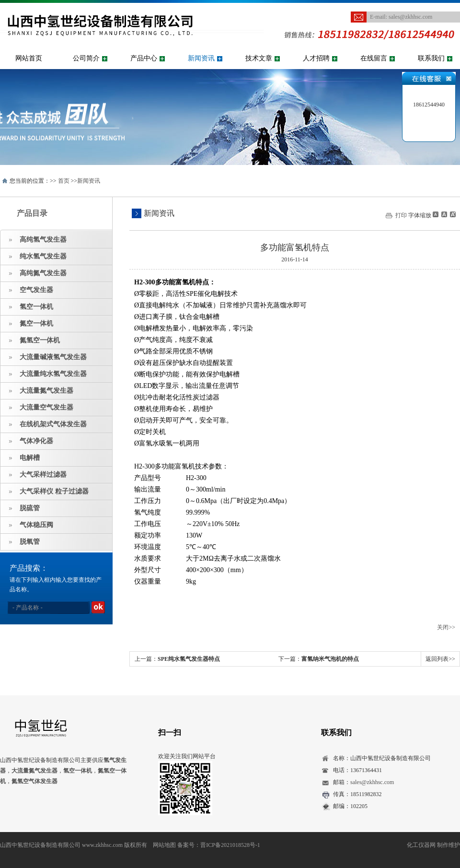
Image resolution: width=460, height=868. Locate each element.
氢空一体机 (78, 771)
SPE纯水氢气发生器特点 (189, 659)
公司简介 (86, 58)
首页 (64, 181)
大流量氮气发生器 (34, 771)
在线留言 (374, 58)
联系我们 (431, 58)
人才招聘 (316, 58)
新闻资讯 (201, 58)
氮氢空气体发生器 (34, 781)
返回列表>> (440, 659)
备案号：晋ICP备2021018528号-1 (219, 845)
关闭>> (446, 627)
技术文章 (259, 58)
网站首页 (29, 58)
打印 (401, 215)
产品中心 (144, 58)
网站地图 (164, 845)
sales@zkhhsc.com (410, 17)
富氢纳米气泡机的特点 (330, 659)
